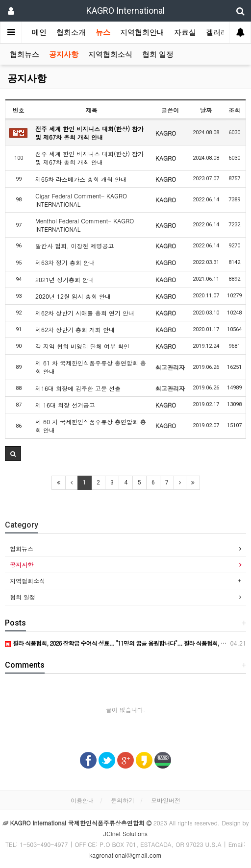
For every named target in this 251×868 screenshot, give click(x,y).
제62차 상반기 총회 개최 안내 (75, 329)
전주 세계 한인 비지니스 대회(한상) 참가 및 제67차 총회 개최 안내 (89, 133)
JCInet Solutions (125, 833)
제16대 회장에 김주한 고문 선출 (78, 388)
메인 (39, 32)
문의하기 (123, 800)
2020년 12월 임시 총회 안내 (73, 296)
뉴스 (103, 32)
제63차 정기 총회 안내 (65, 262)
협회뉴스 (25, 54)
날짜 (206, 110)
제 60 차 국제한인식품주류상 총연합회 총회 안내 (91, 426)
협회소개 (71, 32)
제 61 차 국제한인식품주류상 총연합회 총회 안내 (91, 367)
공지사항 (64, 54)
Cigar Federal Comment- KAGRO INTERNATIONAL (81, 200)
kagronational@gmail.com (125, 855)
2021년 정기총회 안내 (65, 279)
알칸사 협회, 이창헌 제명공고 (75, 246)
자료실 (185, 32)
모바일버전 (166, 800)
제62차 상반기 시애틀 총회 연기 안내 (85, 313)
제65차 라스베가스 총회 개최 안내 (81, 179)
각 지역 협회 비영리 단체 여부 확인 (82, 346)
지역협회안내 (142, 32)
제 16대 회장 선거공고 (65, 405)
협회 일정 (158, 54)
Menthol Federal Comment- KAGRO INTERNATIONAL (85, 225)
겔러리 (217, 32)
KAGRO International (125, 11)
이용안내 (82, 800)
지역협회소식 (110, 54)
